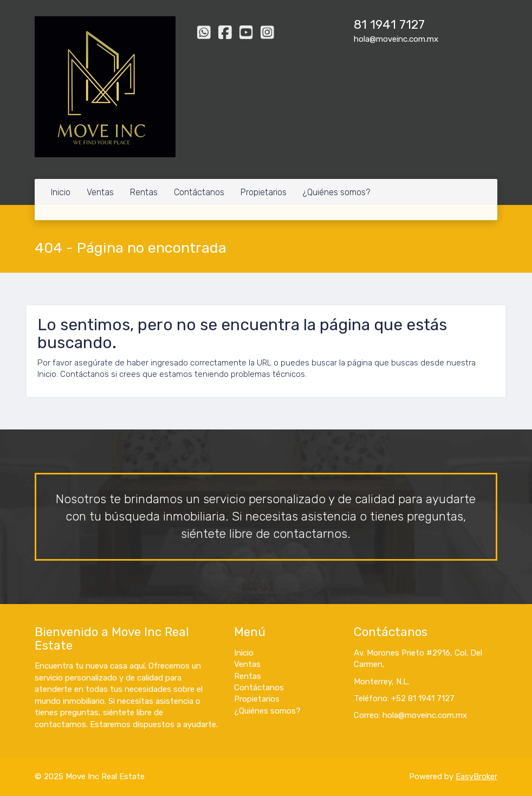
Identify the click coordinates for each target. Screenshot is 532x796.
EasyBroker (476, 776)
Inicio (61, 192)
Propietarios (264, 192)
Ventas (100, 192)
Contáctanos (199, 192)
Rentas (144, 192)
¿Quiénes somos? (336, 192)
